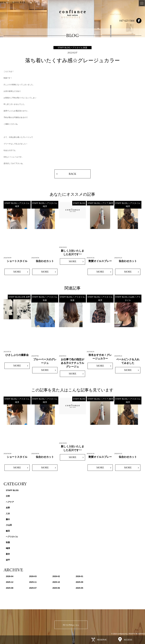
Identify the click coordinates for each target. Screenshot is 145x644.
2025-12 (10, 582)
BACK (72, 174)
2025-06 (56, 588)
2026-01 (79, 576)
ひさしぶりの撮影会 (17, 355)
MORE (17, 272)
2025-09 (79, 582)
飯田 (8, 531)
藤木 (8, 519)
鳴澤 (8, 548)
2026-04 (10, 576)
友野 (8, 508)
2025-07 (33, 588)
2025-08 (10, 588)
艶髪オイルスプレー (100, 261)
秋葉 (8, 542)
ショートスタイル (17, 261)
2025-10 (56, 582)
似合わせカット (45, 261)
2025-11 (33, 582)
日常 (8, 496)
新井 (8, 554)
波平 (8, 560)
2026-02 (56, 576)
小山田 (9, 525)
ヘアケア (10, 502)
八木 (8, 514)
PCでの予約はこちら (71, 625)
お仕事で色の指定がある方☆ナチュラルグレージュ (72, 363)
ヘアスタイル (12, 537)
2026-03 (33, 576)
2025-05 (79, 588)
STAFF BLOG (12, 490)
